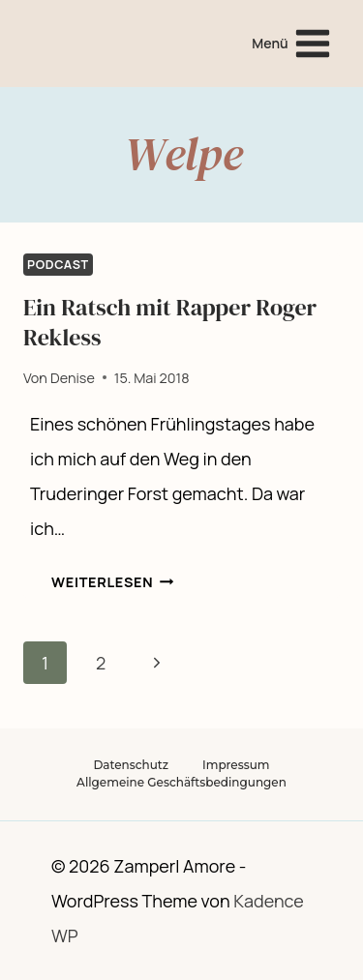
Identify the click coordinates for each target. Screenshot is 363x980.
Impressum (236, 765)
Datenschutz (131, 765)
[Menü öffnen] (292, 43)
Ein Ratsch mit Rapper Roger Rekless (170, 322)
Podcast (58, 265)
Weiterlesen (113, 582)
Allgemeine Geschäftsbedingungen (181, 782)
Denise (73, 378)
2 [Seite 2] (101, 663)
